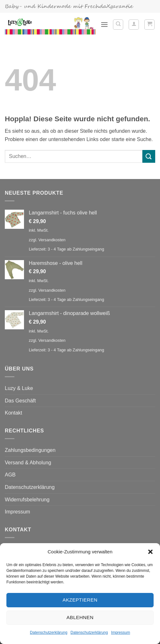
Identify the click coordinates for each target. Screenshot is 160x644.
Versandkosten (52, 240)
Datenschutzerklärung (49, 633)
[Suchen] (118, 25)
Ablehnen (80, 617)
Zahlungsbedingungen (30, 450)
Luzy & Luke (19, 388)
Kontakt (13, 413)
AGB (10, 475)
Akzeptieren (80, 600)
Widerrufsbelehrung (27, 500)
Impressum (120, 633)
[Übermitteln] (149, 156)
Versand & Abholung (28, 463)
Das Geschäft (20, 401)
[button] (150, 552)
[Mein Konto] (134, 25)
